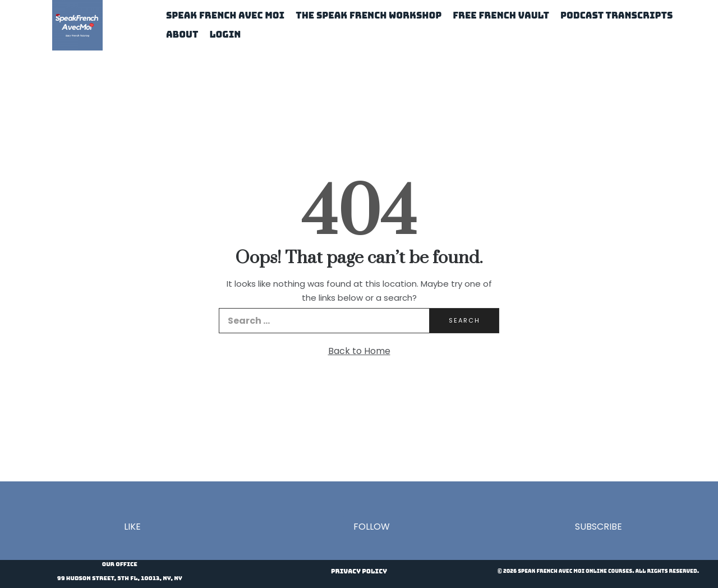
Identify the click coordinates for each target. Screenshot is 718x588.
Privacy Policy (359, 571)
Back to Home (359, 351)
